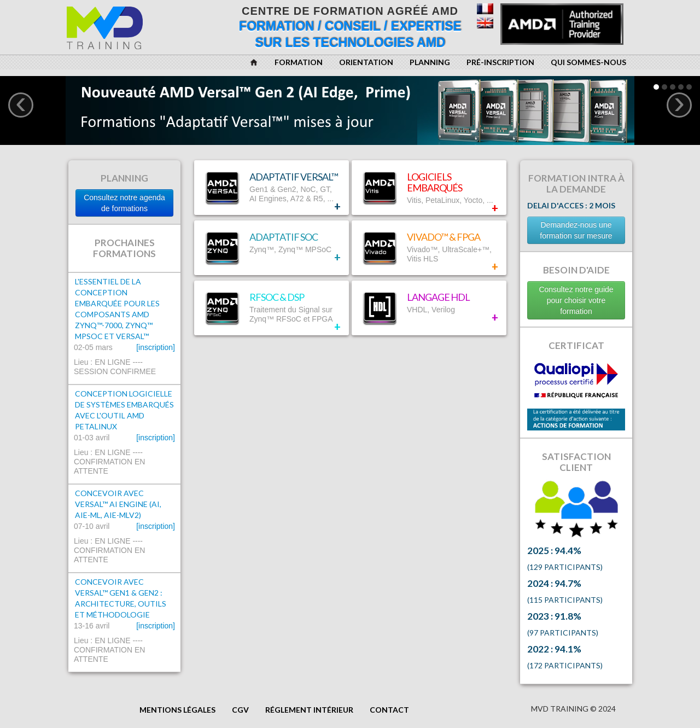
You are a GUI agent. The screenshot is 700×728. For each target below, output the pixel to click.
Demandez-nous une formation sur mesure (576, 230)
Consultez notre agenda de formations (124, 203)
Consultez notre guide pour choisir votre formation (576, 300)
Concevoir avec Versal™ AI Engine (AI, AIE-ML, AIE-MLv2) (118, 504)
